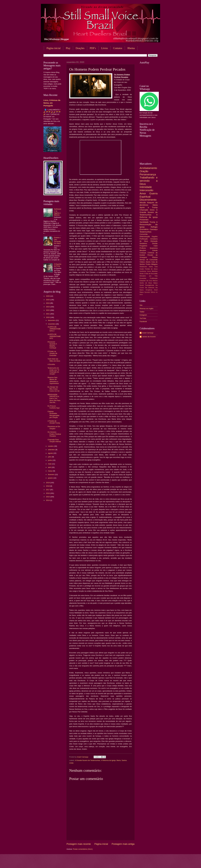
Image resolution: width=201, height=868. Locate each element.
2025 (48, 300)
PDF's (93, 48)
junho (50, 460)
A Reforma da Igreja (108, 760)
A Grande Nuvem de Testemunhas (87, 760)
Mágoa (142, 292)
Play (68, 48)
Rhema (131, 48)
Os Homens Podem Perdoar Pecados (54, 434)
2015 (48, 497)
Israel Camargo (148, 333)
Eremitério (144, 229)
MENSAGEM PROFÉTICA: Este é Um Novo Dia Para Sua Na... (54, 399)
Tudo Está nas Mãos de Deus (54, 360)
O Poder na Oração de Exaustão (52, 353)
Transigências (150, 285)
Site (141, 305)
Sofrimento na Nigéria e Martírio (57, 212)
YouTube (143, 318)
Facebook (143, 321)
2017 (48, 490)
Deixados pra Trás (149, 276)
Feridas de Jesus (151, 269)
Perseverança (148, 174)
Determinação (145, 237)
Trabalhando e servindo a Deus (149, 181)
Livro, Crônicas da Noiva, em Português (52, 103)
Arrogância (149, 290)
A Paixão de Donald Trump (54, 422)
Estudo (155, 250)
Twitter (142, 312)
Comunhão (144, 234)
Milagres (154, 264)
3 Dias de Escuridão (151, 274)
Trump (152, 222)
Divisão (155, 243)
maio (50, 464)
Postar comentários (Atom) (83, 849)
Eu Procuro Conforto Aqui (54, 407)
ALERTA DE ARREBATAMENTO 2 (54, 329)
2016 (48, 493)
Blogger (121, 863)
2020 (48, 317)
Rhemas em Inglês (146, 309)
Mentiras (155, 271)
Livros (104, 48)
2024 (48, 303)
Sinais (142, 274)
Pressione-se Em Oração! (54, 427)
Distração (154, 241)
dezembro (52, 320)
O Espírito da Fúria (58, 265)
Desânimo (143, 243)
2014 (48, 500)
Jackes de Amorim (149, 337)
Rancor (155, 281)
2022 (48, 310)
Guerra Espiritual (149, 195)
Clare (156, 246)
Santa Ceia (153, 267)
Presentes (144, 220)
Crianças (143, 253)
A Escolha (51, 364)
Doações (80, 48)
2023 (48, 307)
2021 (48, 314)
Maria (119, 760)
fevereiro (51, 474)
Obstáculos (143, 267)
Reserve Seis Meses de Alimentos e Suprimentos (53, 380)
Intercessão (146, 190)
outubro (51, 446)
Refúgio (154, 227)
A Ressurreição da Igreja (149, 224)
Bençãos (143, 250)
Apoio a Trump (149, 207)
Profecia (143, 248)
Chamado (144, 210)
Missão (143, 202)
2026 (48, 296)
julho (50, 457)
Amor (143, 193)
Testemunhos (145, 232)
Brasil (156, 290)
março (50, 471)
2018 (48, 486)
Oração (144, 171)
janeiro (51, 478)
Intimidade (146, 187)
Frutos (148, 264)
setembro (52, 450)
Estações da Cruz (146, 281)
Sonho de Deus (146, 283)
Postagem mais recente (79, 844)
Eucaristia (143, 278)
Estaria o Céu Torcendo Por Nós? (57, 240)
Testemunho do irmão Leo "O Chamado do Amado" (53, 371)
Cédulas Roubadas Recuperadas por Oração (53, 414)
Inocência (143, 271)
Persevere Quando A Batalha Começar (52, 345)
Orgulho (155, 237)
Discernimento (148, 200)
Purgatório (143, 246)
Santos (124, 760)
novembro (52, 324)
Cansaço (154, 229)
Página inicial (54, 48)
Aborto (148, 262)
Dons (152, 210)
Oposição (147, 292)
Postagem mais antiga (123, 844)
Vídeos (142, 262)
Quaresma (154, 248)
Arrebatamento (148, 168)
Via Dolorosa (150, 288)
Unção (142, 269)
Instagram (143, 315)
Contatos (118, 48)
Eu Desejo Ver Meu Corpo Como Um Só (53, 389)
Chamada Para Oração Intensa (54, 441)
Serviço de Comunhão (149, 260)
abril (50, 467)
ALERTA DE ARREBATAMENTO (54, 336)
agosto (51, 453)
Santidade (144, 222)
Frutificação (154, 278)
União (71, 763)
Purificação (144, 239)
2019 (48, 483)
